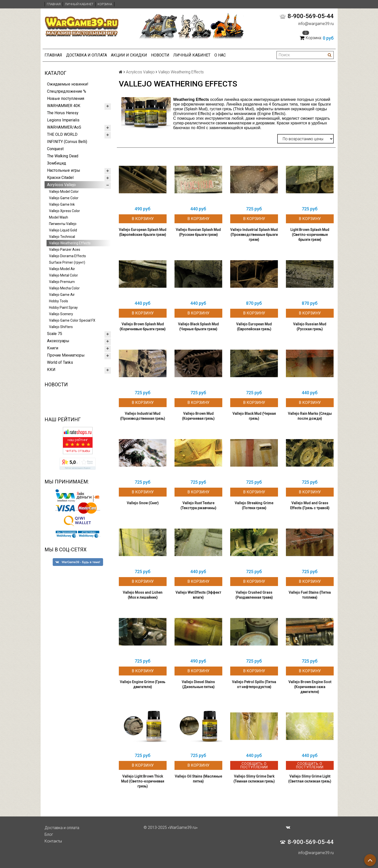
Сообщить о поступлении (254, 765)
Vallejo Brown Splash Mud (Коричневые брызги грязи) (143, 327)
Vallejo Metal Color (63, 275)
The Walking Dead (63, 156)
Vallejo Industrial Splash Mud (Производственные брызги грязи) (254, 235)
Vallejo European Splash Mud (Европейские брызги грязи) (143, 232)
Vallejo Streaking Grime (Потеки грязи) (254, 505)
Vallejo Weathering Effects (70, 243)
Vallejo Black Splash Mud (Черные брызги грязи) (198, 327)
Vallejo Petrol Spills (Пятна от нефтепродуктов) (254, 684)
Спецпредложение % (67, 91)
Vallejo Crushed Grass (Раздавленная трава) (254, 595)
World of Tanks (60, 362)
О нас (220, 55)
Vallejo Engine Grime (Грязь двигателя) (143, 684)
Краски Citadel (60, 178)
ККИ (51, 370)
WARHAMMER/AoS (64, 127)
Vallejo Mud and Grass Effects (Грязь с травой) (310, 505)
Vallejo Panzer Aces (65, 250)
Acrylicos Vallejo (61, 185)
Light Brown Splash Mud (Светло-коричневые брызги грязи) (310, 235)
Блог (49, 834)
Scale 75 (55, 334)
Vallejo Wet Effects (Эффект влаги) (198, 595)
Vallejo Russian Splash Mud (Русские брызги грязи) (198, 232)
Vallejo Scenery (61, 314)
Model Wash (59, 217)
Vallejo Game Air (62, 295)
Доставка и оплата (87, 55)
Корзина (105, 4)
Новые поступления (66, 98)
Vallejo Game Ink (62, 204)
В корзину (143, 219)
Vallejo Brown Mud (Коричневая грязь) (198, 416)
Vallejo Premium (62, 282)
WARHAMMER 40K (64, 106)
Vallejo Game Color (64, 198)
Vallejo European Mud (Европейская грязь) (254, 327)
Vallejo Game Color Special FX (72, 320)
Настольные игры (64, 170)
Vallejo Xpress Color (64, 211)
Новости (160, 55)
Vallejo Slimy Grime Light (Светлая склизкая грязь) (310, 779)
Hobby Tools (59, 301)
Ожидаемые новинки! (68, 84)
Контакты (53, 841)
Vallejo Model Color (64, 192)
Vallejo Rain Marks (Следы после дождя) (310, 416)
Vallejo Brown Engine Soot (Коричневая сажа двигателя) (310, 687)
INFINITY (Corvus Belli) (67, 142)
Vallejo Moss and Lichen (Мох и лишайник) (143, 595)
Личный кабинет (79, 4)
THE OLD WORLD (62, 134)
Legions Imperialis (63, 120)
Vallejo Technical (62, 237)
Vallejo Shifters (61, 327)
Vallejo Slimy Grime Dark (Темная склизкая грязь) (254, 779)
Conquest (55, 149)
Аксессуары (58, 341)
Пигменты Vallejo (63, 224)
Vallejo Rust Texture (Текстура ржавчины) (198, 505)
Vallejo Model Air (62, 269)
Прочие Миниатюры (66, 355)
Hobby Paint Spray (63, 308)
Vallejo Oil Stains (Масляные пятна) (198, 779)
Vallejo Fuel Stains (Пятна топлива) (310, 595)
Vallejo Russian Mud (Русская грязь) (310, 327)
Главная (54, 4)
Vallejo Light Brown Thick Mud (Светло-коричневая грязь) (143, 781)
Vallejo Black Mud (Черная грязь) (254, 416)
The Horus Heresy (63, 113)
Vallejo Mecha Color (64, 288)
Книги (53, 348)
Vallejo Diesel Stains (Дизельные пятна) (198, 684)
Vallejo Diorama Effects (67, 256)
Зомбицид (57, 163)
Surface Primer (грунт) (67, 262)
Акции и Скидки (129, 55)
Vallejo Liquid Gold (63, 230)
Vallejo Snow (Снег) (143, 503)
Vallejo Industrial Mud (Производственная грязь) (143, 416)
